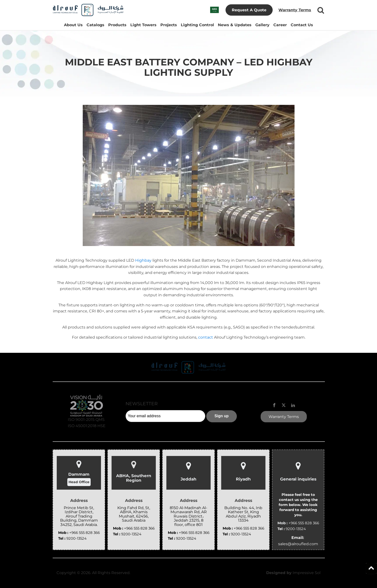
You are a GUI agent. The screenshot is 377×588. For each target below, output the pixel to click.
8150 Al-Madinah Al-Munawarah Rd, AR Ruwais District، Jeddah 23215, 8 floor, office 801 (188, 516)
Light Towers (143, 25)
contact (206, 337)
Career (280, 25)
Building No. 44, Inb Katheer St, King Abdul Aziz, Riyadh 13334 (243, 514)
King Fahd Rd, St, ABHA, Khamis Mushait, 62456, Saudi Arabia (134, 514)
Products (117, 25)
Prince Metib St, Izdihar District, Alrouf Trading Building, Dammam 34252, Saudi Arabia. (79, 516)
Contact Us (302, 25)
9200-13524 (76, 538)
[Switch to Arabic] (214, 10)
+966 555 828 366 (85, 533)
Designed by (279, 573)
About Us (73, 25)
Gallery (262, 25)
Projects (169, 25)
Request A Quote (249, 10)
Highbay (144, 260)
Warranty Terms (295, 10)
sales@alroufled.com (298, 544)
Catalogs (95, 25)
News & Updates (235, 25)
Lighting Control (197, 25)
